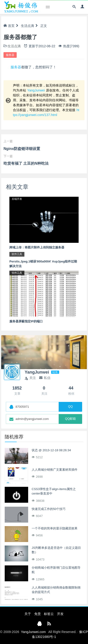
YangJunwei (36, 90)
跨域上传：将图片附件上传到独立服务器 (37, 247)
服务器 (10, 55)
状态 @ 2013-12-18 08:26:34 (51, 450)
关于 (28, 614)
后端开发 (17, 199)
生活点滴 (27, 26)
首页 (9, 26)
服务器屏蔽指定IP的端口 (26, 321)
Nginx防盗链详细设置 (22, 149)
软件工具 (17, 254)
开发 (60, 614)
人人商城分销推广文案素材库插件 (55, 470)
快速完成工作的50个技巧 (49, 509)
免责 (38, 614)
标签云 (49, 614)
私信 (45, 378)
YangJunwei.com (33, 632)
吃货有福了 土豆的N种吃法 (26, 163)
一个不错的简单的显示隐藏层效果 (55, 528)
